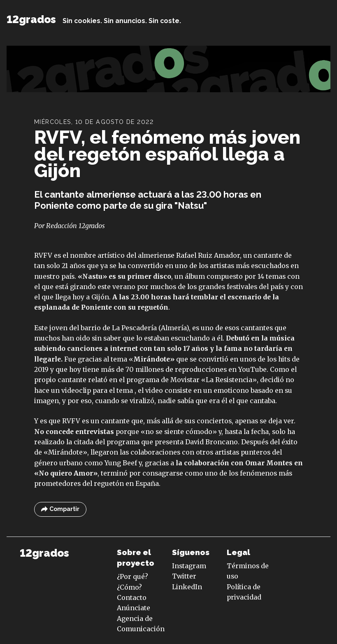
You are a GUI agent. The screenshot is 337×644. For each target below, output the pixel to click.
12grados (31, 19)
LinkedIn (187, 587)
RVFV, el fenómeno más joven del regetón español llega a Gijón (167, 154)
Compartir (60, 509)
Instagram (189, 566)
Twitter (184, 576)
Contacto (132, 597)
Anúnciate (134, 608)
